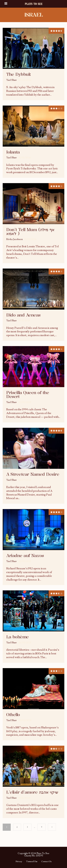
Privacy (19, 862)
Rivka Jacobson (14, 239)
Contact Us (46, 862)
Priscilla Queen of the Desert (28, 395)
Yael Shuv (12, 80)
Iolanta (13, 152)
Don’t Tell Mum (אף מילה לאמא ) (30, 232)
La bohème (18, 637)
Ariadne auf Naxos (25, 556)
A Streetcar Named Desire (33, 474)
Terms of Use (32, 862)
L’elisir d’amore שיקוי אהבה (32, 792)
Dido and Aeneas (23, 315)
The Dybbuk (18, 74)
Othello (13, 715)
